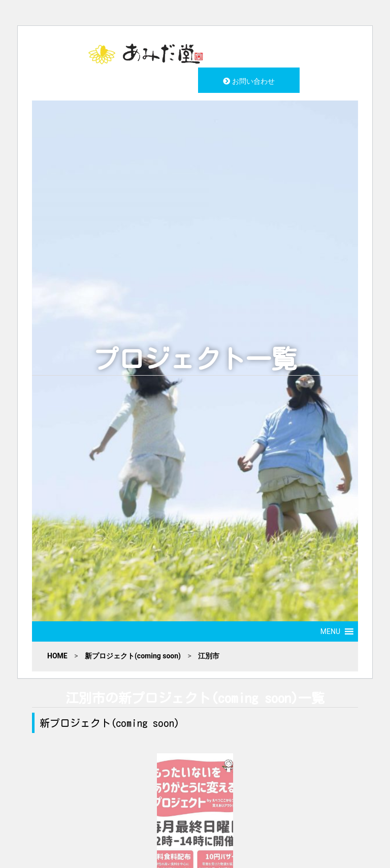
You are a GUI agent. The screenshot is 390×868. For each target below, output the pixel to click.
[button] (330, 631)
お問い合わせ (249, 81)
